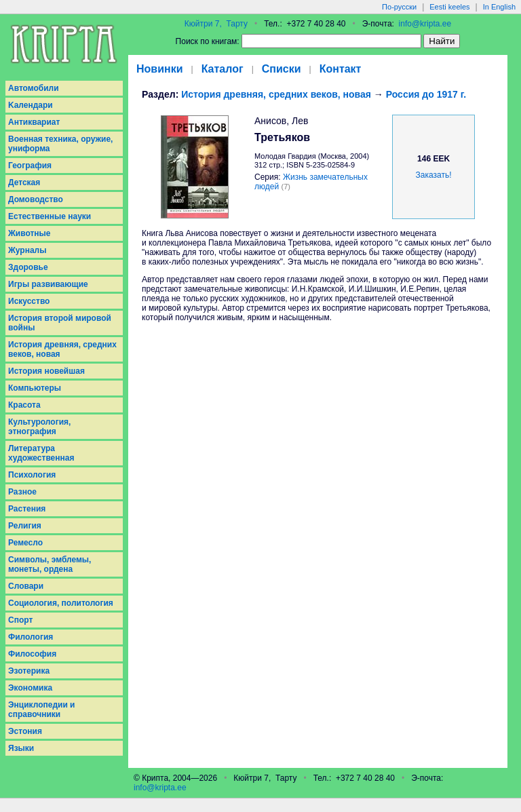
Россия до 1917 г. (426, 94)
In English (499, 7)
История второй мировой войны (60, 323)
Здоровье (28, 267)
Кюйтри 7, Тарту (216, 24)
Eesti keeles (449, 7)
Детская (24, 182)
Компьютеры (35, 388)
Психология (32, 475)
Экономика (30, 688)
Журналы (27, 250)
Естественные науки (50, 216)
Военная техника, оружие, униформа (60, 144)
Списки (282, 69)
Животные (30, 233)
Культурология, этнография (39, 427)
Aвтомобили (34, 88)
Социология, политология (61, 603)
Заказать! (434, 175)
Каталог (223, 69)
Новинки (160, 69)
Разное (22, 492)
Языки (21, 748)
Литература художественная (41, 453)
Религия (25, 526)
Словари (26, 586)
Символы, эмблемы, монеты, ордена (50, 564)
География (30, 166)
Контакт (341, 69)
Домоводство (36, 199)
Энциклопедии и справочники (42, 710)
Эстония (25, 731)
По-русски (399, 7)
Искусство (29, 301)
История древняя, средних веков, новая (62, 349)
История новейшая (46, 371)
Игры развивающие (48, 284)
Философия (32, 654)
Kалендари (31, 105)
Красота (24, 405)
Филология (31, 637)
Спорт (20, 620)
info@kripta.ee (425, 24)
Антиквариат (34, 122)
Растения (27, 509)
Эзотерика (29, 671)
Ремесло (25, 543)
